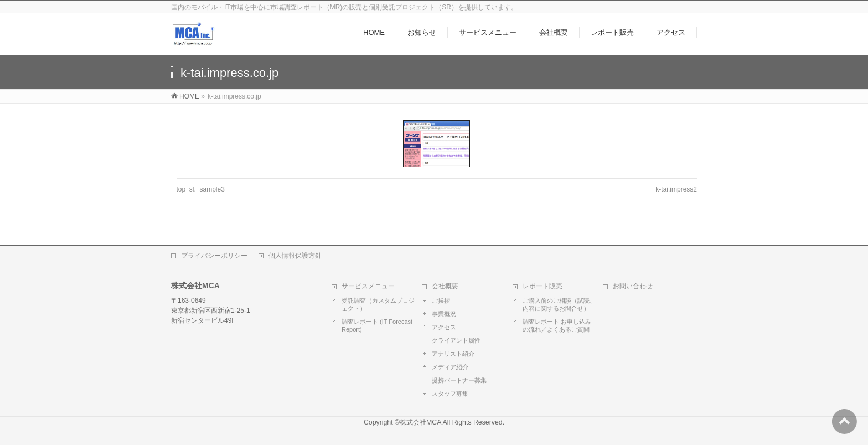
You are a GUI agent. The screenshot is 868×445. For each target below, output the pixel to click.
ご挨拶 (441, 301)
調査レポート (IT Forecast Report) (377, 325)
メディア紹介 (450, 367)
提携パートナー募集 (459, 380)
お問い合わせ (633, 286)
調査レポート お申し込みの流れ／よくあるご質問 (557, 325)
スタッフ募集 (450, 394)
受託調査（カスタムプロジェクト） (378, 304)
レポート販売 (542, 286)
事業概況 (444, 314)
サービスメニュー (368, 286)
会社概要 (445, 286)
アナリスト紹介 (453, 354)
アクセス (444, 327)
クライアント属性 (456, 340)
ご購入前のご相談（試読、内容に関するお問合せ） (559, 304)
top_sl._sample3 (201, 189)
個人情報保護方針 (295, 256)
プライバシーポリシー (214, 256)
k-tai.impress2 (676, 189)
